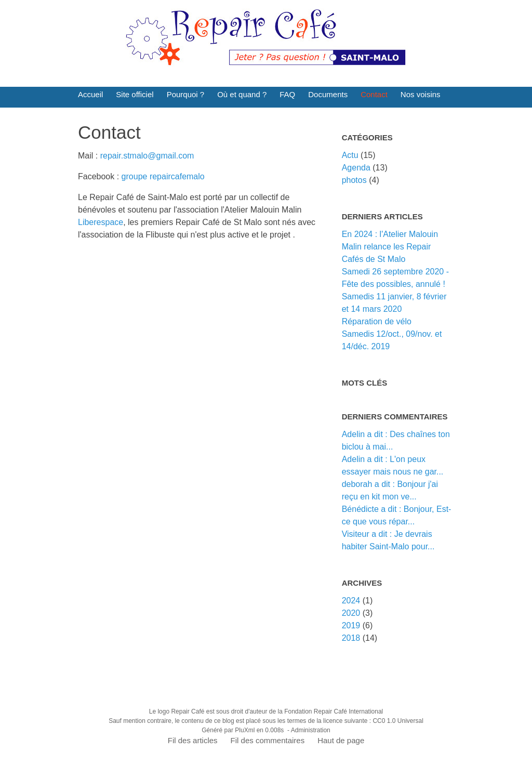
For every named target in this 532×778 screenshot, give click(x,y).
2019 (351, 625)
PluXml (245, 730)
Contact (374, 94)
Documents (328, 94)
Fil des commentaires (268, 740)
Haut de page (341, 740)
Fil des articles (193, 740)
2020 (351, 613)
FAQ (287, 94)
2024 (351, 601)
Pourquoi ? (186, 94)
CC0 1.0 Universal (398, 721)
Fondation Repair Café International (334, 711)
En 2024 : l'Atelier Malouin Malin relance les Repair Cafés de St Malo (390, 247)
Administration (311, 730)
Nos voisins (421, 94)
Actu (350, 155)
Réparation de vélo (377, 321)
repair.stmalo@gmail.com (147, 156)
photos (354, 180)
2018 (351, 638)
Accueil (90, 94)
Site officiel (135, 94)
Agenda (356, 168)
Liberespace (101, 222)
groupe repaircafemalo (163, 176)
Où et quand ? (242, 94)
